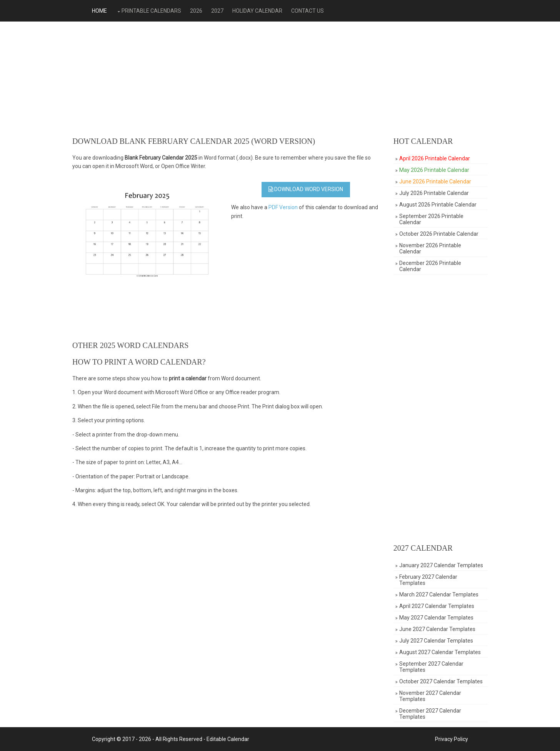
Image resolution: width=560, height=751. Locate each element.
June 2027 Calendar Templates (437, 629)
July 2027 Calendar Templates (436, 641)
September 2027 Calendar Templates (431, 667)
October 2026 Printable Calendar (439, 234)
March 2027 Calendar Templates (439, 594)
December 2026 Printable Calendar (430, 266)
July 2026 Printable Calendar (434, 193)
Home (99, 11)
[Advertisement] (280, 79)
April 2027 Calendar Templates (437, 606)
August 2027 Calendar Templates (440, 652)
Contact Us (307, 11)
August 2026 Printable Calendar (438, 205)
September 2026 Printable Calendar (431, 219)
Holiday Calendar (257, 11)
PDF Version (283, 207)
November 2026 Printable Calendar (430, 248)
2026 (196, 11)
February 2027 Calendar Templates (428, 580)
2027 (217, 11)
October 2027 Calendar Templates (441, 681)
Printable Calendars (151, 11)
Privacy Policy (452, 739)
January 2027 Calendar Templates (441, 565)
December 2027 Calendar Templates (430, 714)
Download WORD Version (306, 189)
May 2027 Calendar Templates (436, 618)
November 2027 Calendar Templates (430, 696)
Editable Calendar (228, 739)
